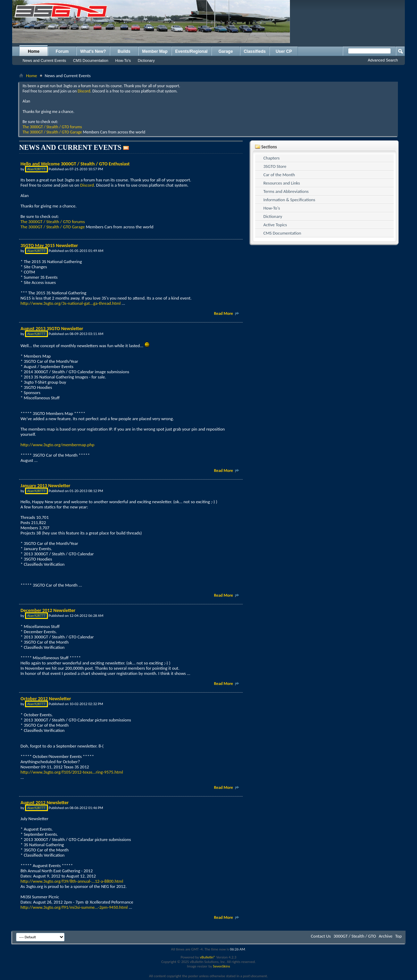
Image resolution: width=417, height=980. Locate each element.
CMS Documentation (91, 60)
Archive (386, 936)
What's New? (93, 51)
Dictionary (146, 60)
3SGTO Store (275, 166)
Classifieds (255, 51)
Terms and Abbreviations (286, 191)
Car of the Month (279, 175)
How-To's (123, 60)
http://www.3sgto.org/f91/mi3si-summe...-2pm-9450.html (74, 907)
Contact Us (321, 936)
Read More (227, 313)
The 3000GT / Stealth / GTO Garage (52, 132)
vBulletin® (207, 957)
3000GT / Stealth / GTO (355, 936)
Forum (62, 51)
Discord (84, 91)
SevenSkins (221, 966)
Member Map (155, 51)
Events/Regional (191, 51)
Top (398, 936)
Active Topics (275, 225)
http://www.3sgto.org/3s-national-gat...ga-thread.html (70, 303)
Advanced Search (383, 60)
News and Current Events (44, 60)
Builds (124, 51)
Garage (226, 51)
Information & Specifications (289, 200)
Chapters (272, 158)
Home (34, 51)
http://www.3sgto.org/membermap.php (57, 445)
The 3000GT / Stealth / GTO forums (52, 127)
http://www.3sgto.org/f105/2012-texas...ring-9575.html (72, 772)
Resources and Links (282, 183)
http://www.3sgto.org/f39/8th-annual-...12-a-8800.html (72, 881)
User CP (284, 51)
